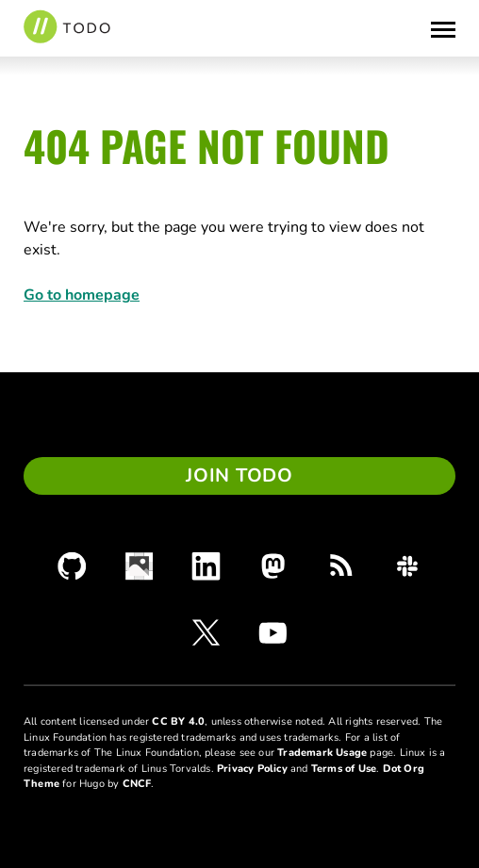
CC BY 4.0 (178, 721)
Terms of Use (344, 769)
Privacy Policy (252, 769)
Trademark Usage (322, 753)
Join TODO (239, 475)
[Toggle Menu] (443, 28)
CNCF (137, 784)
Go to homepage (82, 295)
